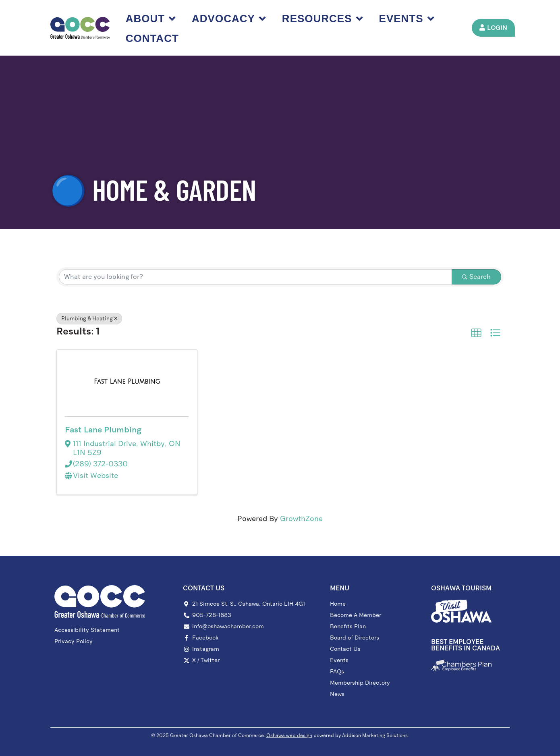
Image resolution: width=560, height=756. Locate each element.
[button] (476, 333)
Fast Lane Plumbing (103, 430)
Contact (153, 38)
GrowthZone (301, 519)
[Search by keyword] (255, 277)
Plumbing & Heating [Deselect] (89, 319)
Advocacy (230, 19)
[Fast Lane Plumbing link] (127, 382)
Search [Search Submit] (476, 277)
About (151, 19)
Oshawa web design (289, 735)
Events (408, 19)
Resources (323, 19)
